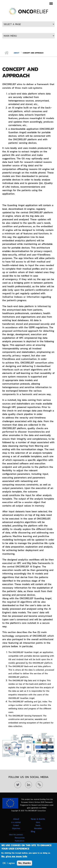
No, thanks (24, 864)
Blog (33, 831)
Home (6, 53)
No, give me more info (14, 857)
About (16, 53)
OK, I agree (9, 864)
